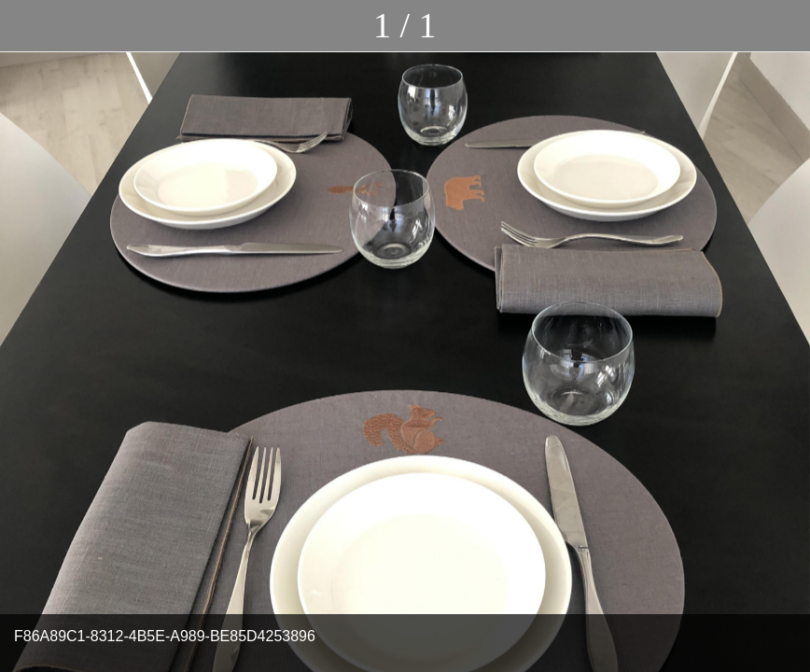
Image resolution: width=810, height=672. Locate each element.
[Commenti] (784, 26)
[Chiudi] (26, 26)
